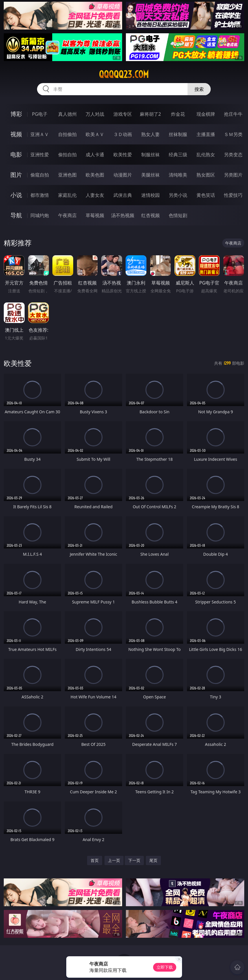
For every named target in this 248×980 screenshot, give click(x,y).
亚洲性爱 (40, 155)
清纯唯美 (178, 175)
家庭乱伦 (67, 195)
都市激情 (40, 195)
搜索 (199, 89)
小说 (16, 195)
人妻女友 (95, 195)
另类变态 (233, 155)
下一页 (134, 860)
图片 (16, 175)
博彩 (16, 114)
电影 (16, 154)
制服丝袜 (150, 155)
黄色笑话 (206, 195)
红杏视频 (150, 215)
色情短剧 (178, 215)
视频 (16, 134)
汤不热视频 (123, 215)
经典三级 (178, 155)
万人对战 (95, 114)
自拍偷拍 (67, 134)
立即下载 (165, 967)
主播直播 (206, 134)
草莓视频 (95, 215)
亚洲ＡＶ (40, 134)
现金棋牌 (206, 114)
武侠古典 (123, 195)
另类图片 (233, 175)
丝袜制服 (178, 134)
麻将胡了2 (150, 114)
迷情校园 (150, 195)
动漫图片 (123, 175)
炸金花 (178, 114)
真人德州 (67, 114)
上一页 (114, 860)
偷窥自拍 (40, 175)
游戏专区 (123, 114)
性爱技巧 (233, 195)
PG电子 (40, 114)
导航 (16, 215)
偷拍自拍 (67, 155)
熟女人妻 (150, 134)
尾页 (153, 860)
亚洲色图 (67, 175)
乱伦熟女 (206, 155)
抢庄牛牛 (233, 114)
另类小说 (178, 195)
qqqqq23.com (124, 74)
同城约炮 (40, 215)
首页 (95, 860)
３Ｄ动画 (123, 134)
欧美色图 (95, 175)
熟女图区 (206, 175)
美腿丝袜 (150, 175)
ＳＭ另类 (233, 134)
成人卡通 (95, 155)
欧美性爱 (123, 155)
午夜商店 (67, 215)
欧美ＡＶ (95, 134)
